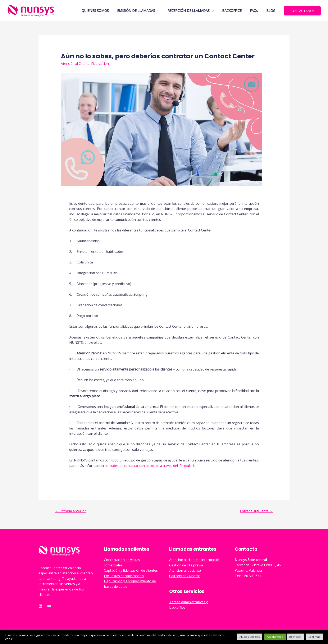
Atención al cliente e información (195, 560)
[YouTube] (49, 606)
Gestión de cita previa (186, 565)
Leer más (314, 637)
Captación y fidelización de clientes (131, 571)
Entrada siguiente (255, 511)
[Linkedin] (40, 606)
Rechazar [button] (295, 637)
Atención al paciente (185, 571)
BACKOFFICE (236, 11)
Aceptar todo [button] (275, 637)
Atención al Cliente (75, 64)
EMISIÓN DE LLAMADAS (144, 11)
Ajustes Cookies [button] (250, 637)
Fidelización (101, 64)
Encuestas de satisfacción (124, 576)
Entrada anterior (72, 511)
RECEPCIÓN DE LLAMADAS (194, 11)
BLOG (272, 11)
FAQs (256, 11)
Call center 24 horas (185, 576)
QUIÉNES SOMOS (104, 11)
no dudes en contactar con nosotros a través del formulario (152, 466)
